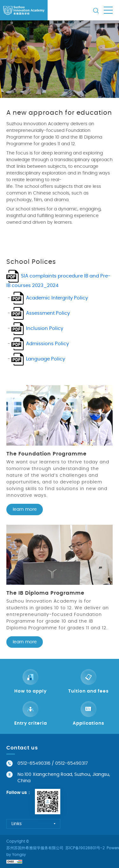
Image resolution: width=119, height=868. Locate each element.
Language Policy (46, 359)
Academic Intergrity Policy (57, 298)
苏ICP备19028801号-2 (85, 848)
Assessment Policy (48, 313)
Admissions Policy (47, 344)
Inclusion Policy (45, 328)
